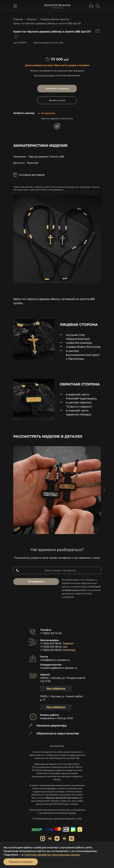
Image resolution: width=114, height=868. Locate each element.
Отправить (36, 582)
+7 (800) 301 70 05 (51, 633)
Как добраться (56, 688)
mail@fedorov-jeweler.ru (55, 660)
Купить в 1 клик (57, 100)
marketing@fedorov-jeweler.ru (59, 668)
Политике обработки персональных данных (52, 855)
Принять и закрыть (21, 862)
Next (104, 490)
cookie (72, 813)
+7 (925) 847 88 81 (51, 643)
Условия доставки (32, 175)
